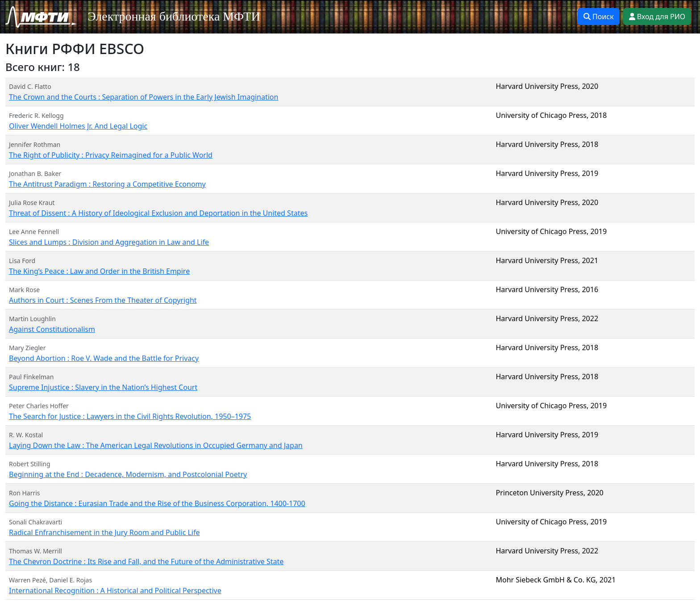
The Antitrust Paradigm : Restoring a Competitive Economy (107, 184)
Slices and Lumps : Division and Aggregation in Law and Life (109, 242)
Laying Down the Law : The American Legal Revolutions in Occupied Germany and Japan (156, 445)
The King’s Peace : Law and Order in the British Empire (99, 271)
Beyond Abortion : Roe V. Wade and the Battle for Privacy (104, 358)
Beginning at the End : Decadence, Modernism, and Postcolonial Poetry (128, 474)
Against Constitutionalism (52, 329)
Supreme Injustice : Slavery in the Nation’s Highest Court (103, 387)
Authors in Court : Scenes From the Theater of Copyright (103, 300)
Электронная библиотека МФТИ (174, 16)
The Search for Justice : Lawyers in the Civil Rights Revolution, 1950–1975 (130, 416)
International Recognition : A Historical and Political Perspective (115, 590)
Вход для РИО (657, 17)
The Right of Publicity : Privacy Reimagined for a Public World (111, 155)
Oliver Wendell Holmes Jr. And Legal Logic (78, 126)
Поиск (599, 17)
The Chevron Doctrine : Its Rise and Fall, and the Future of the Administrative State (146, 561)
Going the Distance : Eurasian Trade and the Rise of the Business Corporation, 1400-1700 (157, 503)
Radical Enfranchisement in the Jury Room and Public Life (104, 532)
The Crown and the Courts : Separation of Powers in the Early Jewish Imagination (144, 97)
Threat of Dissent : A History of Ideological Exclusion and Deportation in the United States (158, 213)
